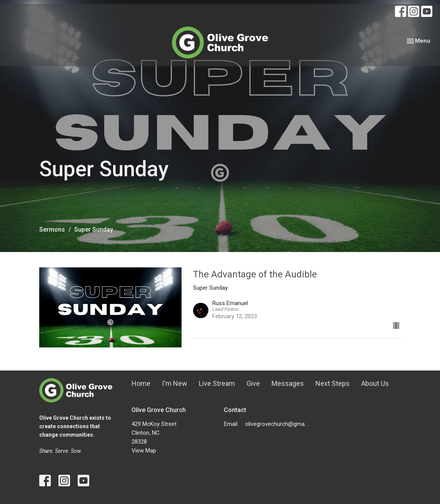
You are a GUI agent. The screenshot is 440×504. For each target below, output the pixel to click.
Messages (288, 383)
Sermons (52, 229)
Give (253, 383)
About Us (375, 383)
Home (141, 383)
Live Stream (217, 383)
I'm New (175, 383)
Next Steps (332, 383)
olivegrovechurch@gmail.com (277, 424)
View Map (144, 451)
